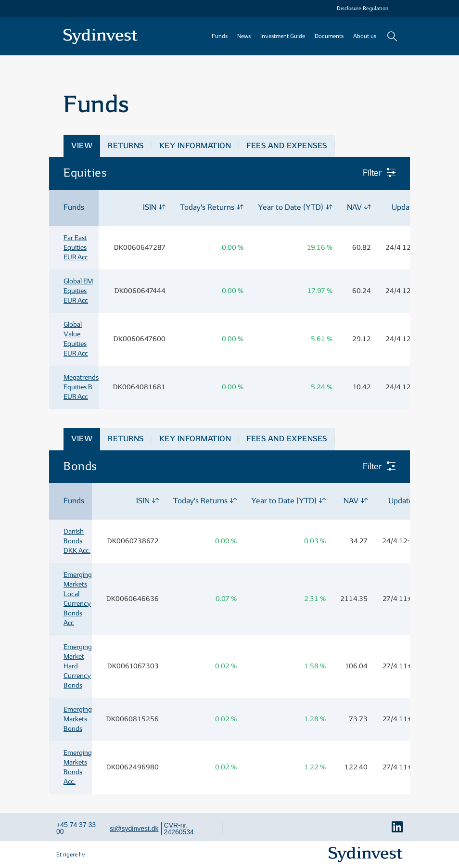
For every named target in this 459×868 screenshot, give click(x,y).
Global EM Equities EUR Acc (78, 291)
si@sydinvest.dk (134, 829)
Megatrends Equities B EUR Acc (81, 387)
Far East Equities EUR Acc (76, 248)
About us (365, 36)
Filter (373, 173)
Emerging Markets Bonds (78, 719)
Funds (220, 36)
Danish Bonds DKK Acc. (77, 541)
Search (392, 36)
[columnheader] (74, 208)
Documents (329, 36)
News (244, 36)
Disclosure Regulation (363, 8)
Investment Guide (283, 36)
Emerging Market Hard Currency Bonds (78, 666)
